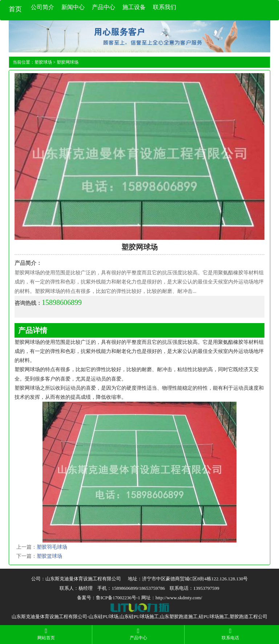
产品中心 (104, 7)
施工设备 (134, 7)
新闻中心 (73, 7)
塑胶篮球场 (49, 556)
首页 (15, 9)
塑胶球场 (43, 62)
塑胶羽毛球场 (52, 547)
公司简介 (43, 7)
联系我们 (165, 7)
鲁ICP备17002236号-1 (118, 598)
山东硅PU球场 (104, 617)
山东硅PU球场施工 (139, 617)
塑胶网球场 (68, 62)
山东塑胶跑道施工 (179, 617)
